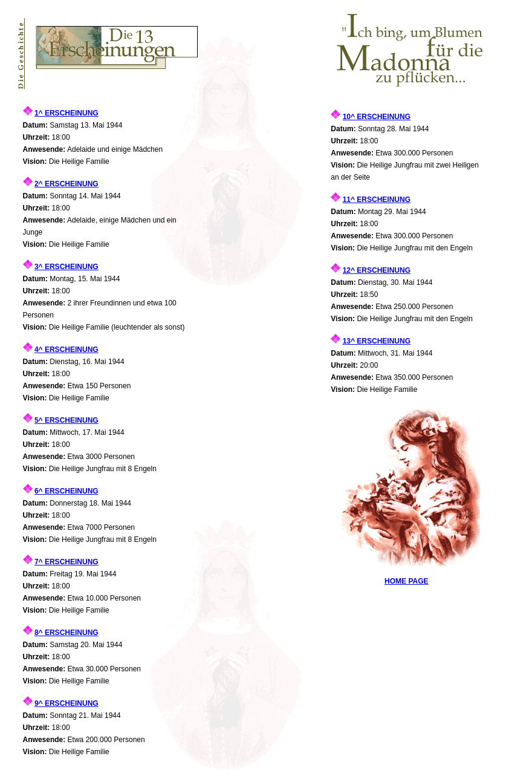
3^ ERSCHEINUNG (66, 267)
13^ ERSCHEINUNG (377, 341)
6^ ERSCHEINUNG (66, 491)
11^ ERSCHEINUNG (377, 200)
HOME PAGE (406, 581)
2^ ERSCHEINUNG (66, 184)
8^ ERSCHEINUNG (66, 633)
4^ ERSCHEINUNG (66, 350)
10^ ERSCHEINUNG (377, 117)
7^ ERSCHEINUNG (66, 562)
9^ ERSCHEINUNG (66, 703)
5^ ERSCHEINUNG (66, 420)
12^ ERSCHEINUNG (377, 270)
